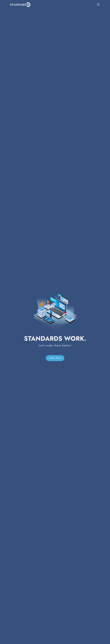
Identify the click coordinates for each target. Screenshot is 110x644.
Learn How (55, 361)
